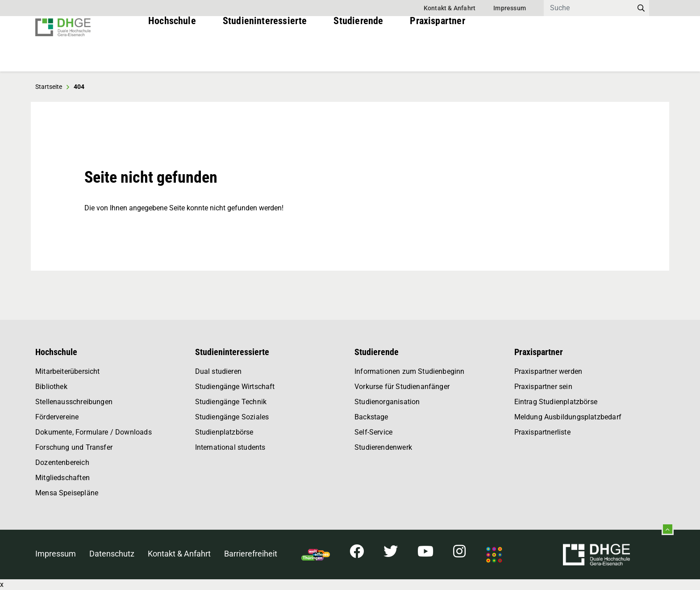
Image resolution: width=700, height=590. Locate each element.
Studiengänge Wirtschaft (235, 387)
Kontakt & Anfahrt (450, 8)
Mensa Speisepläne (67, 493)
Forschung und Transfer (74, 447)
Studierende (358, 53)
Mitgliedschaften (62, 478)
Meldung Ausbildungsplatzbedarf (568, 417)
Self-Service (373, 432)
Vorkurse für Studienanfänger (402, 387)
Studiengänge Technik (231, 402)
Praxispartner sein (543, 387)
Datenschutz (112, 554)
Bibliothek (51, 387)
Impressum (510, 8)
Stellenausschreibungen (74, 402)
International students (230, 447)
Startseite (49, 87)
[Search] (588, 8)
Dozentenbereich (62, 462)
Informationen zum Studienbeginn (410, 371)
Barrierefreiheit (251, 554)
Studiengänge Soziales (232, 417)
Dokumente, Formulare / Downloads (94, 432)
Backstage (371, 417)
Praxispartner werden (548, 371)
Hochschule (172, 53)
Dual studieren (219, 371)
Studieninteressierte (265, 53)
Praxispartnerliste (542, 432)
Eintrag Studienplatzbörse (556, 402)
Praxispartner (437, 53)
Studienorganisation (387, 402)
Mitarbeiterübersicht (68, 371)
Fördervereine (57, 417)
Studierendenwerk (383, 447)
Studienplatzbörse (224, 432)
